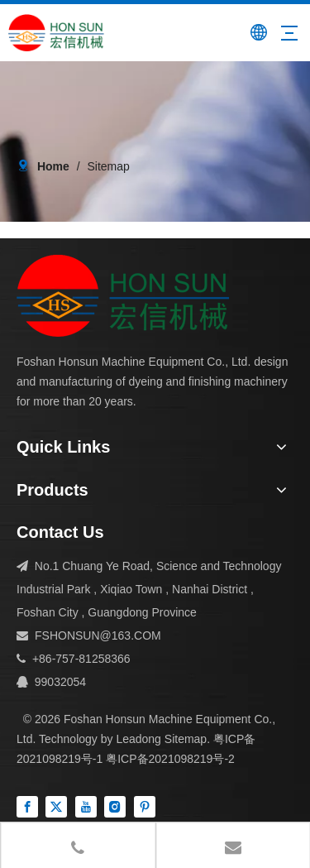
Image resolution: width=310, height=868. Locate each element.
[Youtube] (86, 807)
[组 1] (123, 295)
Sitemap (186, 739)
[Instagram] (115, 807)
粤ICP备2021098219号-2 (170, 759)
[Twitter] (56, 807)
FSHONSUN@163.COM (98, 635)
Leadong (138, 739)
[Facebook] (27, 807)
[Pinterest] (145, 807)
